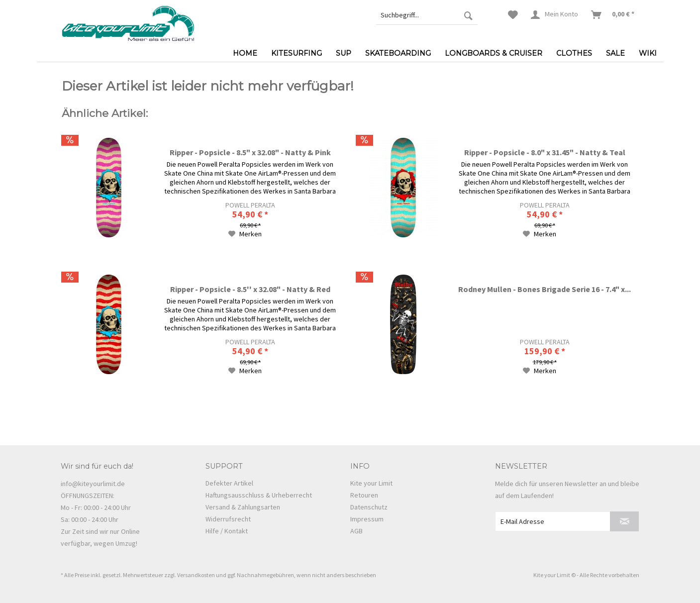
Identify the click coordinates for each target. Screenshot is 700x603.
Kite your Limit (371, 483)
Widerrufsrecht (228, 519)
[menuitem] (427, 15)
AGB (356, 531)
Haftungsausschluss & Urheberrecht (259, 495)
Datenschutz (369, 507)
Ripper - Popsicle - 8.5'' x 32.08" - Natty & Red (250, 289)
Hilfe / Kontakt (227, 531)
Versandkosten (196, 575)
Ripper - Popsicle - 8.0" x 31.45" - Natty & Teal (545, 152)
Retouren (364, 495)
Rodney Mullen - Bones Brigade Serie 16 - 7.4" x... (545, 289)
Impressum (367, 519)
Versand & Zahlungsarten (243, 507)
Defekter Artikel (229, 483)
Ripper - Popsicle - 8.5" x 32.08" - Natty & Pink (250, 152)
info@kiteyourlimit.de (93, 484)
